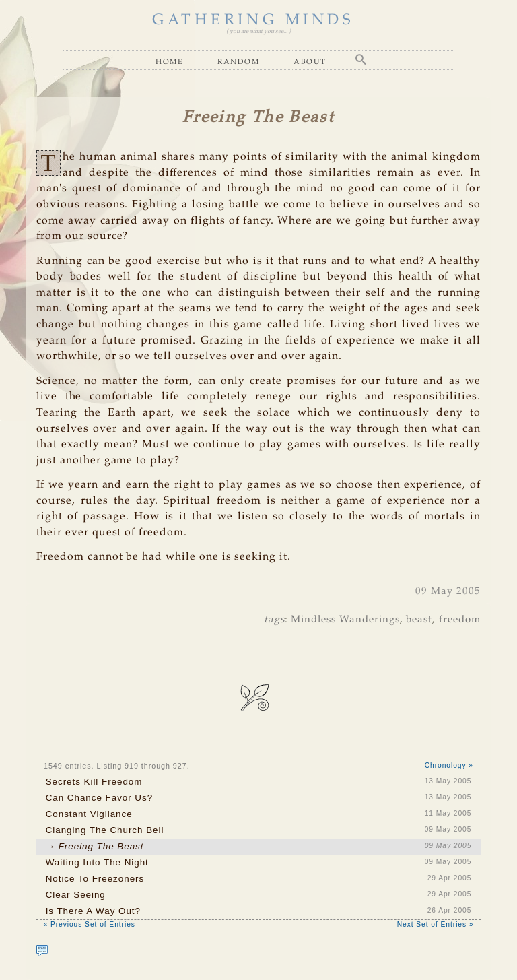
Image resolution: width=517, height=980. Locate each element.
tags (274, 620)
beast (419, 620)
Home (169, 61)
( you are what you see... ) (258, 31)
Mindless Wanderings (345, 620)
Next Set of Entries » (436, 924)
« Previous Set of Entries (89, 924)
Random (238, 61)
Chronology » (449, 765)
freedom (460, 620)
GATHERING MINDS (253, 20)
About (310, 61)
